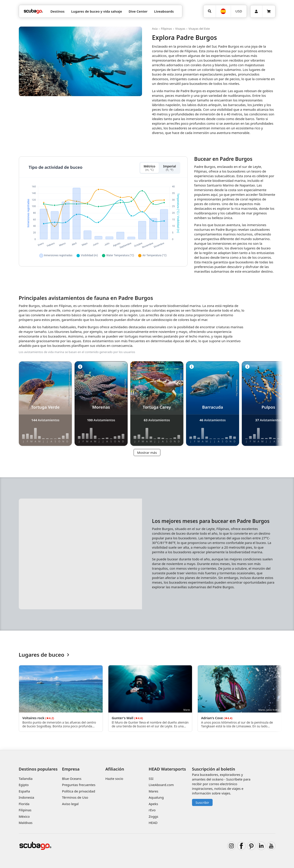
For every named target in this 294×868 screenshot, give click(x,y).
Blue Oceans (72, 779)
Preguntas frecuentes (79, 785)
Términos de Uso (75, 797)
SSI (151, 779)
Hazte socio (114, 779)
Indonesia (27, 797)
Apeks (153, 804)
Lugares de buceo (44, 655)
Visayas (180, 29)
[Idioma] (223, 11)
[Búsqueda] (210, 11)
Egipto (24, 785)
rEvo (152, 810)
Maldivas (26, 823)
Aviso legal (70, 804)
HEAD (153, 823)
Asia (155, 29)
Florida (24, 804)
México (24, 816)
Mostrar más (147, 452)
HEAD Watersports (167, 769)
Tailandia (26, 779)
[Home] (33, 11)
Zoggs (153, 816)
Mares (154, 791)
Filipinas (166, 29)
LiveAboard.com (161, 785)
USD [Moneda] (239, 11)
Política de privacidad (79, 791)
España (24, 791)
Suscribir (202, 802)
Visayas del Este (199, 29)
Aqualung (156, 797)
